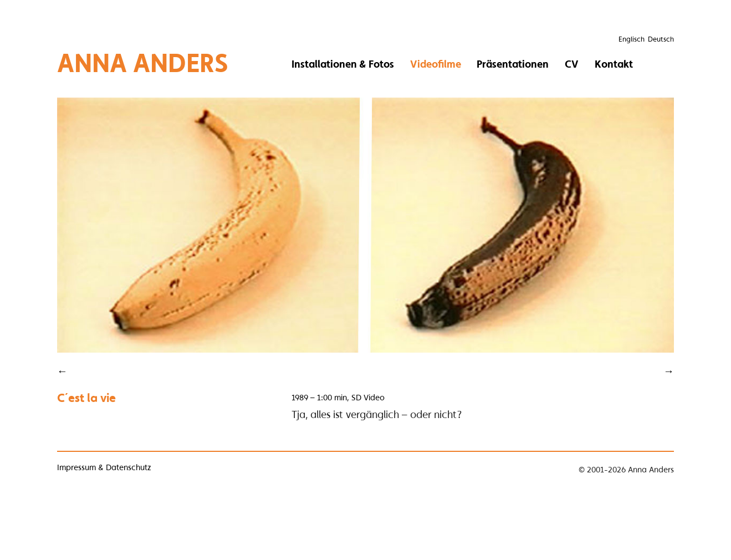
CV (572, 64)
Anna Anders (143, 63)
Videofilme (436, 64)
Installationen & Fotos (343, 64)
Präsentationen (513, 64)
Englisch (632, 39)
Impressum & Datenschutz (104, 467)
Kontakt (614, 64)
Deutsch (661, 39)
